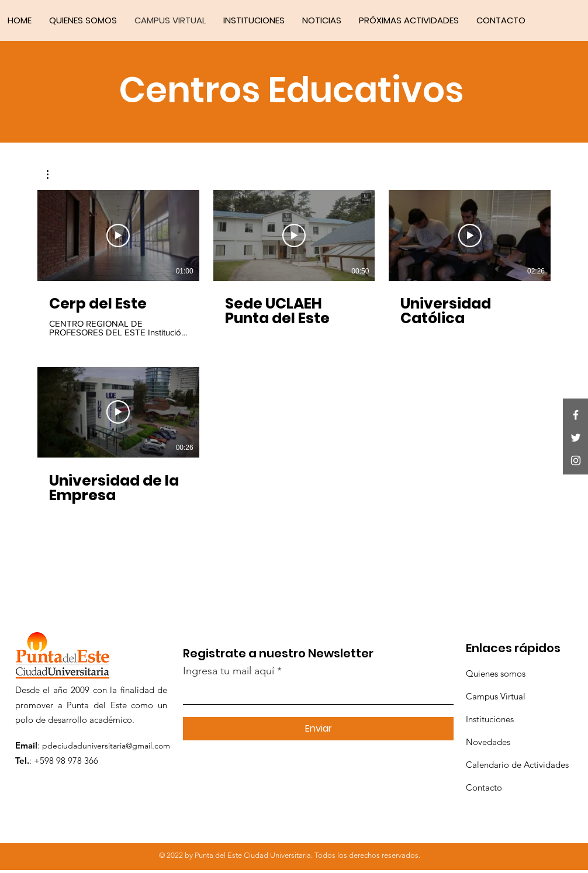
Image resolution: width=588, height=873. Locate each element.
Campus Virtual (496, 696)
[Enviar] (318, 729)
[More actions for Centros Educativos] (53, 174)
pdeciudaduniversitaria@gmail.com (106, 746)
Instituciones (490, 719)
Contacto (484, 787)
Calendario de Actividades (517, 765)
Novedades (488, 742)
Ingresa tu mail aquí (229, 671)
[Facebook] (576, 415)
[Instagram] (576, 460)
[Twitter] (576, 438)
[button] (53, 174)
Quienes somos (496, 673)
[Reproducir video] (118, 235)
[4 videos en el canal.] (294, 352)
